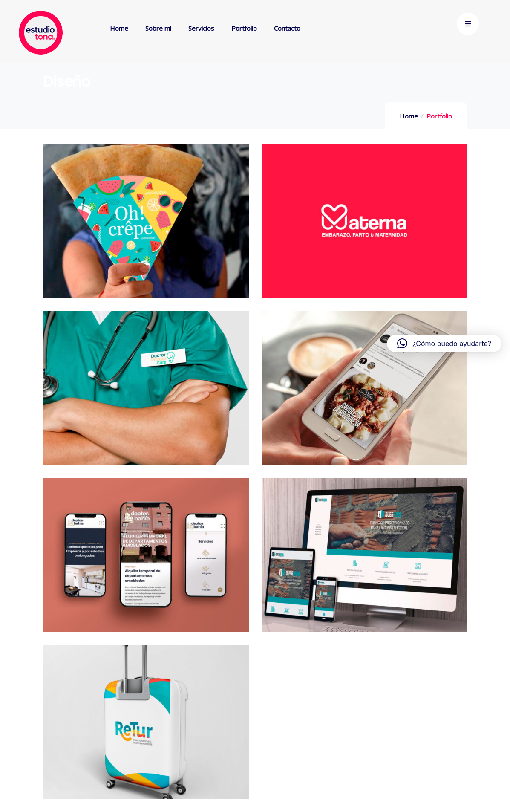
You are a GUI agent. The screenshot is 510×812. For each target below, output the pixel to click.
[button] (444, 344)
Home (409, 116)
